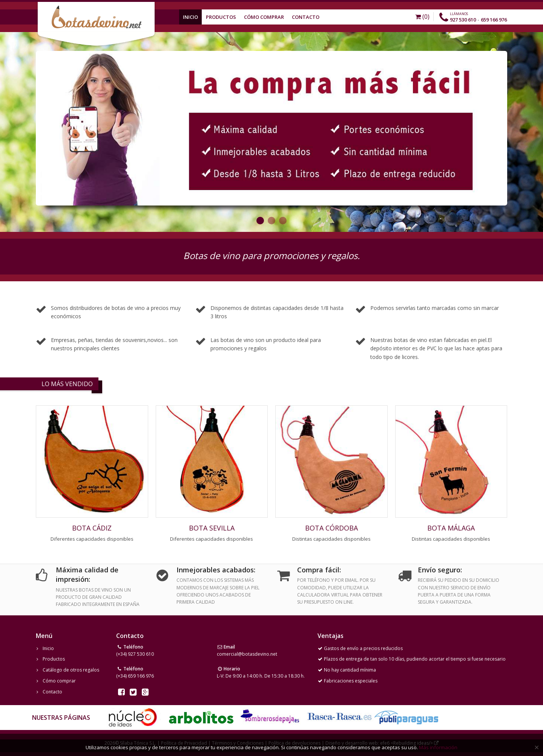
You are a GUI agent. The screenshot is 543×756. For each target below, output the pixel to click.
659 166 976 (494, 20)
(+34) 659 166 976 (135, 676)
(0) (422, 17)
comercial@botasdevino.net (247, 654)
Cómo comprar (59, 681)
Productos (221, 17)
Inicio (190, 17)
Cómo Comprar (264, 17)
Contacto (306, 17)
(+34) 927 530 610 (135, 654)
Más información (438, 747)
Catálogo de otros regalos (71, 670)
